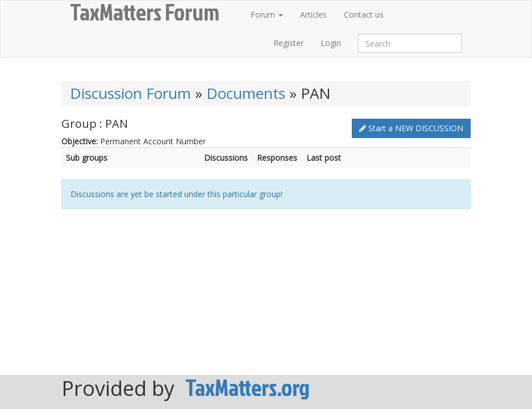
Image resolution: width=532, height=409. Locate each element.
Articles (313, 14)
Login (331, 43)
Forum (267, 14)
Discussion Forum (130, 93)
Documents (246, 93)
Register (288, 43)
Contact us (364, 14)
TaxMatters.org (248, 387)
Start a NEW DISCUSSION (411, 128)
